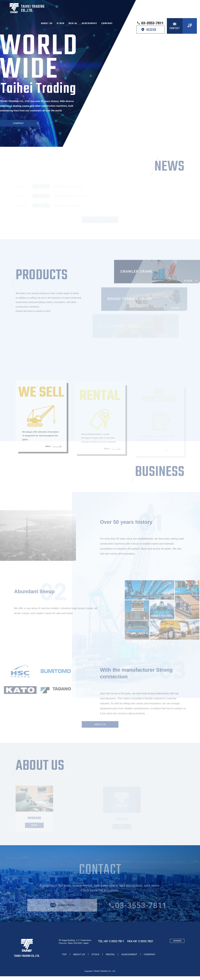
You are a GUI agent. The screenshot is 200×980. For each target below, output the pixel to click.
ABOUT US (79, 958)
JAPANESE (177, 945)
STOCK (95, 958)
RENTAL (110, 958)
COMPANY (150, 958)
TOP (64, 958)
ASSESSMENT (129, 958)
